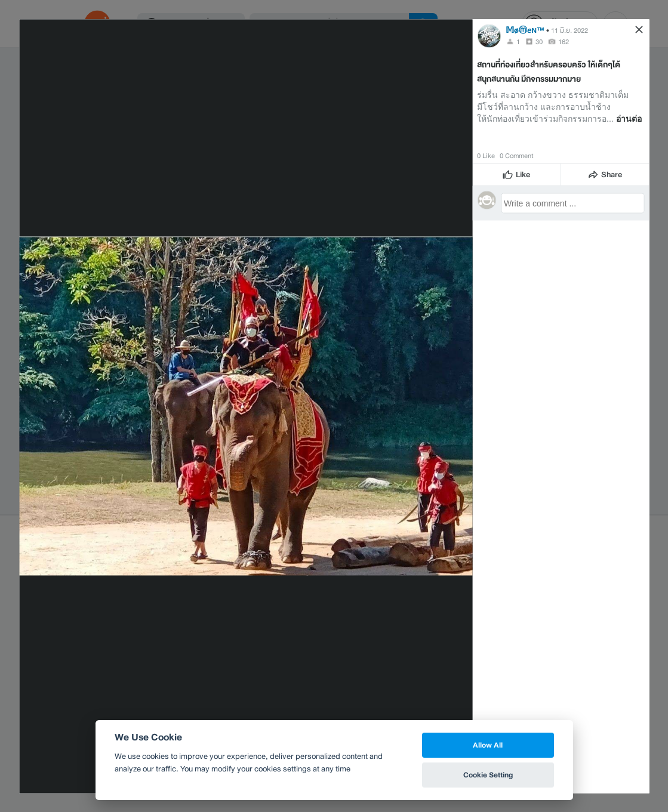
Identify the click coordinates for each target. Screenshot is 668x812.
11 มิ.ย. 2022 (570, 30)
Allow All (488, 745)
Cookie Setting (488, 775)
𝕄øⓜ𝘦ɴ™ (525, 30)
